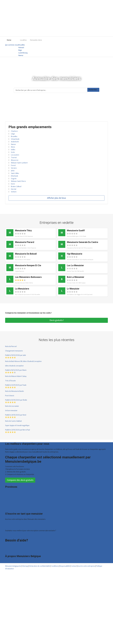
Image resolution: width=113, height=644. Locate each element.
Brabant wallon (10, 506)
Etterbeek (14, 176)
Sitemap (25, 566)
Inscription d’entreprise (13, 526)
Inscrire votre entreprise (87, 566)
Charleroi (14, 131)
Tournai (14, 158)
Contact (8, 551)
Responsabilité (65, 566)
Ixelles (13, 150)
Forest (13, 165)
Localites (23, 40)
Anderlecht (15, 142)
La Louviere (15, 155)
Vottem (14, 192)
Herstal (14, 189)
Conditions (55, 566)
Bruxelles (22, 45)
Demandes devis (36, 40)
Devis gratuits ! (57, 320)
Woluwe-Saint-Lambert (19, 163)
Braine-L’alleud (16, 187)
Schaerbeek (15, 139)
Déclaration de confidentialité (39, 566)
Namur (21, 56)
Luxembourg (23, 53)
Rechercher (93, 90)
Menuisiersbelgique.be (13, 566)
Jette (13, 171)
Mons (13, 147)
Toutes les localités (12, 508)
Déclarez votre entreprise (14, 535)
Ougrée (14, 179)
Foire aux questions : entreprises (17, 548)
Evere (13, 184)
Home (9, 40)
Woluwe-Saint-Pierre (18, 181)
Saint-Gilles (15, 173)
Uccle (13, 152)
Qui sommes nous (12, 45)
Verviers (14, 168)
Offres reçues (10, 524)
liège (20, 50)
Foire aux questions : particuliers (17, 545)
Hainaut (21, 48)
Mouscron (15, 160)
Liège (13, 134)
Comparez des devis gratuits (20, 480)
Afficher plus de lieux (56, 198)
